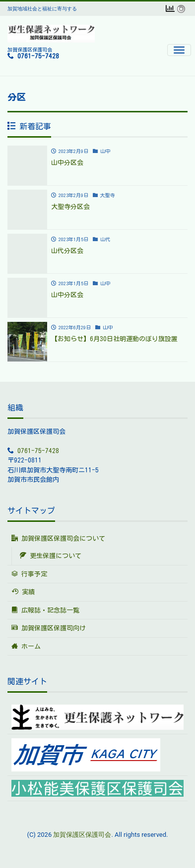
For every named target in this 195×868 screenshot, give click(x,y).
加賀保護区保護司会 (82, 835)
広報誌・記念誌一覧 (45, 610)
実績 (23, 592)
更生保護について (51, 556)
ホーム (26, 646)
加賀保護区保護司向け (49, 628)
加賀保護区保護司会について (58, 538)
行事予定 (29, 574)
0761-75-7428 (38, 56)
